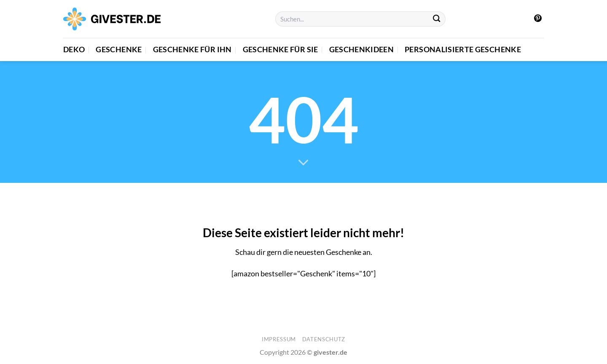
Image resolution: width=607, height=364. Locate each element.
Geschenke (119, 50)
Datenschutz (324, 339)
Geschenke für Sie (281, 50)
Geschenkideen (362, 50)
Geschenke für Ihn (192, 50)
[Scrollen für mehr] (303, 163)
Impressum (279, 339)
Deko (74, 50)
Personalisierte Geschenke (463, 50)
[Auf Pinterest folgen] (538, 19)
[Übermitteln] (437, 19)
